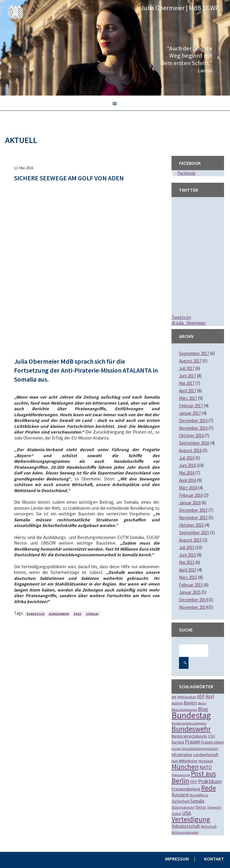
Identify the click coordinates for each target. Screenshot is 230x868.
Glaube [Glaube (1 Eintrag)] (176, 749)
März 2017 (188, 398)
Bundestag (35, 614)
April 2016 (188, 480)
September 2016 (194, 443)
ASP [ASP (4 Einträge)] (201, 696)
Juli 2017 (187, 368)
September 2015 (194, 533)
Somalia (92, 614)
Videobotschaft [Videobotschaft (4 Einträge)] (186, 826)
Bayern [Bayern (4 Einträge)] (190, 703)
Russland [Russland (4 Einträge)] (180, 795)
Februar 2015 (191, 585)
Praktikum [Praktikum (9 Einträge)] (210, 781)
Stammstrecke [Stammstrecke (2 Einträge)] (183, 807)
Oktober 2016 (191, 435)
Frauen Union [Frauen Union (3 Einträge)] (212, 742)
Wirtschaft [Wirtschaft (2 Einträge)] (209, 826)
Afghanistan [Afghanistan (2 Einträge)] (187, 697)
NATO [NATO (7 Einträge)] (206, 767)
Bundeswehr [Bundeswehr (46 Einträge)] (191, 729)
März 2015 (188, 577)
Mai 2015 (187, 562)
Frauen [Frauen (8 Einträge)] (193, 742)
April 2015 (188, 570)
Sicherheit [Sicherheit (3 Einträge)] (180, 801)
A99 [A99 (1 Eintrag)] (174, 697)
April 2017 (188, 391)
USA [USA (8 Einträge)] (187, 813)
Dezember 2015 (193, 510)
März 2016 (188, 488)
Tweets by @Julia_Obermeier (189, 320)
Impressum (177, 859)
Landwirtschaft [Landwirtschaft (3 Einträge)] (206, 755)
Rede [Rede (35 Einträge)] (209, 788)
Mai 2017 (187, 383)
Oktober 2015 (191, 525)
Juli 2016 (187, 458)
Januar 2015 (190, 592)
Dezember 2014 (193, 600)
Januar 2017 (190, 413)
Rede (78, 614)
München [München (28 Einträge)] (185, 767)
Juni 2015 (187, 555)
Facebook (186, 173)
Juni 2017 (187, 376)
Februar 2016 (191, 495)
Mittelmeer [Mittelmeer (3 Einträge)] (188, 761)
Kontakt (214, 859)
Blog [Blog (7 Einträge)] (203, 709)
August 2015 (190, 540)
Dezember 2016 (193, 421)
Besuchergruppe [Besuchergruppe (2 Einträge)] (184, 710)
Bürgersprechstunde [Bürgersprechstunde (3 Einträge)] (189, 736)
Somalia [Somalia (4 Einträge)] (197, 801)
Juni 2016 (187, 465)
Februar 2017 (191, 406)
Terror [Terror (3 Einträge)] (201, 807)
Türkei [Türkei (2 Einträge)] (176, 814)
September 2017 (194, 353)
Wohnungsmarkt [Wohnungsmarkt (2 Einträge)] (185, 832)
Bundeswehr (59, 614)
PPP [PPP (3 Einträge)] (194, 782)
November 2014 (193, 607)
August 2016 (190, 450)
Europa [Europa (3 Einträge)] (178, 742)
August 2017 (190, 361)
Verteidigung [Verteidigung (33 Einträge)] (191, 819)
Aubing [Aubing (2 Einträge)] (177, 703)
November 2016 (193, 428)
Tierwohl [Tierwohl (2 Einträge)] (214, 807)
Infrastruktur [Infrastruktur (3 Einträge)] (182, 755)
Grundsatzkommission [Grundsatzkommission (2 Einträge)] (200, 748)
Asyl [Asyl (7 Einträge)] (210, 696)
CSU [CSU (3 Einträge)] (212, 736)
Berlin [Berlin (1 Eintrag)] (202, 703)
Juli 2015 (187, 547)
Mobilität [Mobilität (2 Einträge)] (206, 761)
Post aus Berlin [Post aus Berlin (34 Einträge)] (194, 777)
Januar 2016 (190, 503)
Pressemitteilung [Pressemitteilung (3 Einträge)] (186, 789)
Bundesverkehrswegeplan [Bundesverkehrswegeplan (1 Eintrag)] (189, 723)
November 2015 (193, 518)
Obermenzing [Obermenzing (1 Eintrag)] (181, 775)
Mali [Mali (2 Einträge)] (175, 761)
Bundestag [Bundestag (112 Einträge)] (191, 715)
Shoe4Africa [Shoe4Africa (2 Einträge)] (199, 795)
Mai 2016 (187, 473)
